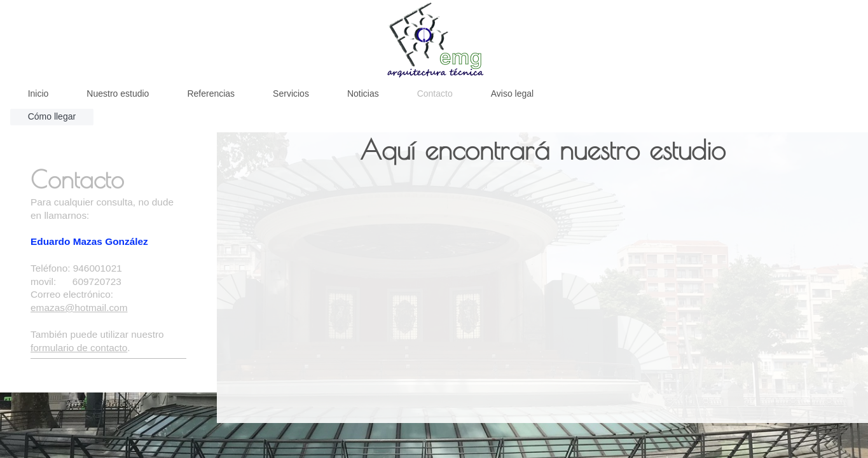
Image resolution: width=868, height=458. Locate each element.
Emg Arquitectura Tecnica (86, 368)
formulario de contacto (79, 348)
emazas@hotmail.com (79, 308)
